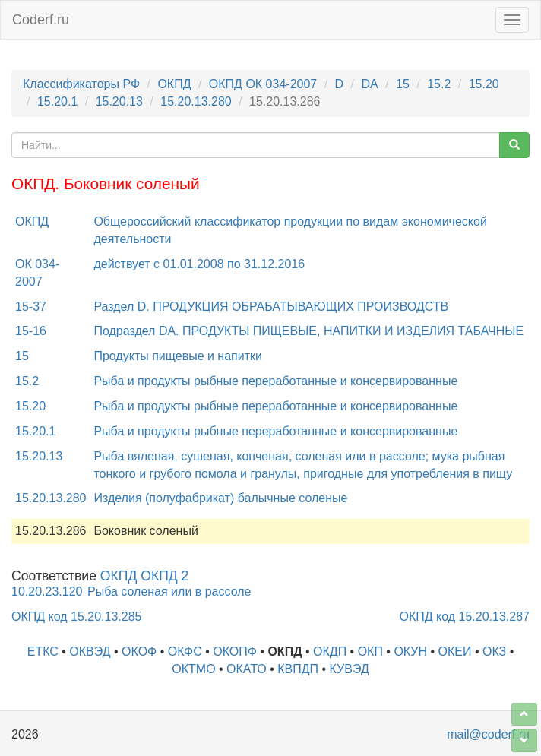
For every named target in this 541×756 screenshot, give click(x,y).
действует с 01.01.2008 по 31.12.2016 (199, 264)
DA (369, 84)
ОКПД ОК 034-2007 (263, 84)
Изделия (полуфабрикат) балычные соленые (220, 498)
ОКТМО (193, 669)
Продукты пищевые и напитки (178, 356)
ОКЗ (494, 652)
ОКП (370, 652)
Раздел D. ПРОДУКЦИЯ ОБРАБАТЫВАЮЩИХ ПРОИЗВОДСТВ (271, 307)
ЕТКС (43, 652)
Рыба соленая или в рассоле (169, 592)
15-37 (31, 307)
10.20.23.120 (47, 592)
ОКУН (410, 652)
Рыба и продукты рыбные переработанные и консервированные (275, 381)
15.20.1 (57, 101)
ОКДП (330, 652)
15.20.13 (119, 101)
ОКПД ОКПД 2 (145, 576)
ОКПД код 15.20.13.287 (465, 617)
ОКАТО (247, 669)
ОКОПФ (235, 652)
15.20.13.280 (196, 101)
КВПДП (298, 669)
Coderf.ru (41, 20)
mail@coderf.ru (488, 734)
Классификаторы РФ (81, 84)
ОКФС (185, 652)
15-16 (31, 331)
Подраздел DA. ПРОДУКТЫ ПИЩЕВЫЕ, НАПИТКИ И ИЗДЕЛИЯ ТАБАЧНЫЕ (308, 331)
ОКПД (174, 84)
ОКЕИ (455, 652)
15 (403, 84)
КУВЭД (350, 669)
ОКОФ (139, 652)
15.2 (439, 84)
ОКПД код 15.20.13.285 (76, 617)
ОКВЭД (90, 652)
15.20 (484, 84)
